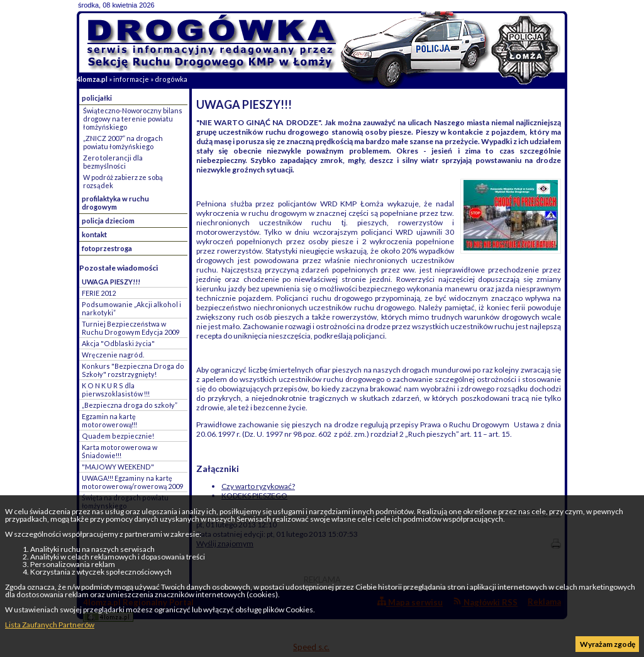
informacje (131, 79)
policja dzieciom (108, 221)
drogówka (171, 79)
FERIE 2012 (99, 293)
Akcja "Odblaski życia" (118, 343)
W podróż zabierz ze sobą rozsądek (123, 181)
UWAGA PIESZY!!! (111, 282)
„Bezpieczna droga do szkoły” (130, 405)
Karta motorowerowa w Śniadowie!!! (119, 451)
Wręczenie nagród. (113, 355)
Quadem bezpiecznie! (118, 436)
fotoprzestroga (107, 248)
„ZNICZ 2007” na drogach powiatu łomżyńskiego (123, 142)
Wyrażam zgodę (608, 644)
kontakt (94, 234)
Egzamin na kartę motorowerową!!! (109, 420)
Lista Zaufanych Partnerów (50, 625)
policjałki (97, 98)
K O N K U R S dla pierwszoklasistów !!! (116, 390)
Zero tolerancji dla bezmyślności (113, 162)
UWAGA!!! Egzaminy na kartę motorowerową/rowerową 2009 (132, 482)
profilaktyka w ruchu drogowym (115, 203)
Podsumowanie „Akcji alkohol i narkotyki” (131, 308)
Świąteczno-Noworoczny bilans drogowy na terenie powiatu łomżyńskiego (133, 119)
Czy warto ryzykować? (258, 486)
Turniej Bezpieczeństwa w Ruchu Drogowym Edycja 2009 (130, 328)
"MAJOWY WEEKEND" (118, 467)
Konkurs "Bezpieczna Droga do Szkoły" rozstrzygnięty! (133, 370)
